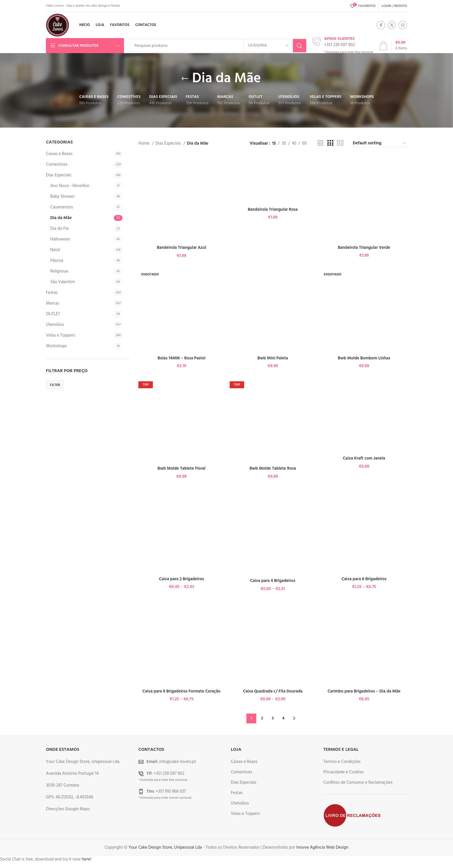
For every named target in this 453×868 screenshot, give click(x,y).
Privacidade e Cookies (344, 772)
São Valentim (63, 282)
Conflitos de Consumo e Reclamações (358, 782)
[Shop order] (380, 143)
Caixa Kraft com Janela (364, 458)
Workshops (56, 346)
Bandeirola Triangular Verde (364, 247)
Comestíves (57, 165)
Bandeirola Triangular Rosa (273, 209)
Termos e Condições (342, 761)
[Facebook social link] (381, 25)
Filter (55, 385)
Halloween (60, 239)
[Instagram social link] (403, 25)
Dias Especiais (59, 175)
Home (144, 143)
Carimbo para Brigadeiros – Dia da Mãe (364, 691)
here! (86, 859)
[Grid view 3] (330, 143)
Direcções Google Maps (68, 809)
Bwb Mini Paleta (273, 358)
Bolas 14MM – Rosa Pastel (181, 358)
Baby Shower (63, 197)
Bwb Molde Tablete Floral (181, 468)
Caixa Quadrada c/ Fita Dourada (273, 691)
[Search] (218, 46)
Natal (55, 250)
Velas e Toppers (61, 335)
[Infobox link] (342, 45)
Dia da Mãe (61, 218)
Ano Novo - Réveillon (70, 186)
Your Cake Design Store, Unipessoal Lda (165, 847)
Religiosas (59, 271)
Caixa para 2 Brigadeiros (181, 579)
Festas (52, 293)
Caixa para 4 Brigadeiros (273, 580)
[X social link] (392, 25)
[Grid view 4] (340, 143)
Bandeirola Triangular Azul (181, 247)
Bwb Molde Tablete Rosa (273, 468)
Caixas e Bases (59, 154)
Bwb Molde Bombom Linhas (364, 358)
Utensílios (55, 325)
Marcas (53, 303)
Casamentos (62, 207)
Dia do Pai (60, 229)
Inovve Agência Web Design (322, 847)
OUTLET (53, 314)
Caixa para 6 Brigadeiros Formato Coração (181, 691)
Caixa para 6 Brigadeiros (364, 579)
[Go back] (185, 79)
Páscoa (57, 261)
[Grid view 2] (320, 143)
